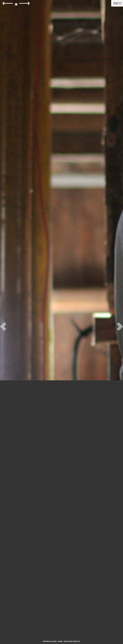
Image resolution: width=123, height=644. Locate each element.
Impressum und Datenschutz (62, 641)
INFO (117, 3)
